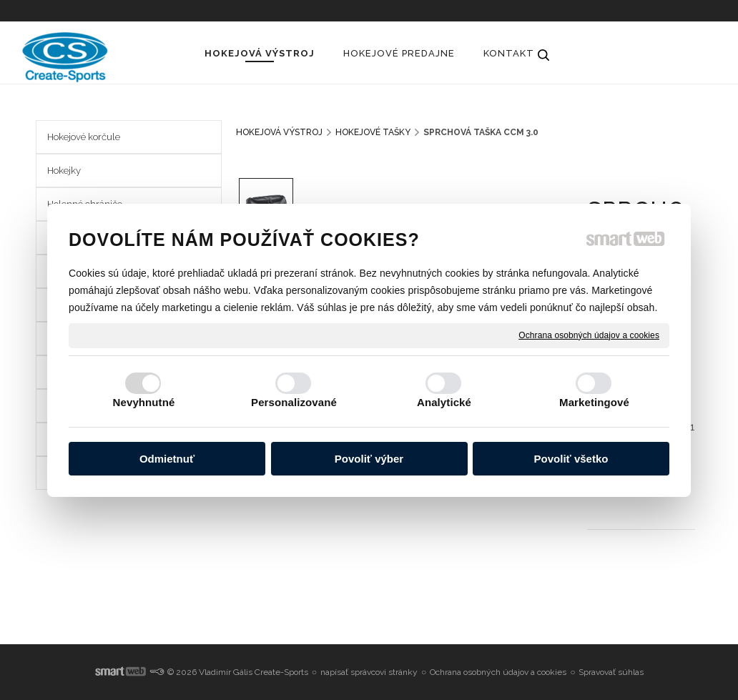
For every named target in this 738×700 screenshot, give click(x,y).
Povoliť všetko (571, 459)
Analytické (444, 402)
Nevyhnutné (144, 402)
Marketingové (594, 402)
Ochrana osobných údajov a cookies (589, 335)
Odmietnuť (167, 459)
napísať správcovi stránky (369, 672)
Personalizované (294, 402)
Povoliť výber (369, 459)
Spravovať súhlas (611, 672)
